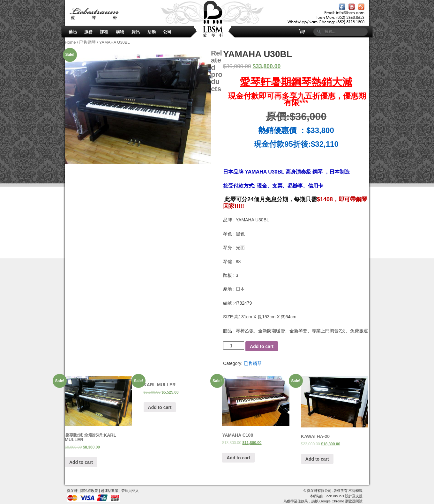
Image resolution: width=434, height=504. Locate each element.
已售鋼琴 (87, 42)
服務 (88, 32)
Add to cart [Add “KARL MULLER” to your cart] (160, 407)
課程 (104, 32)
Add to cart (262, 346)
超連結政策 (110, 491)
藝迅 (73, 32)
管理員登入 (130, 491)
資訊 (136, 32)
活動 (152, 32)
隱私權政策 (89, 491)
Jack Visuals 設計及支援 (344, 496)
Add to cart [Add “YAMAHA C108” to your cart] (238, 458)
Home (70, 42)
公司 (167, 32)
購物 (120, 32)
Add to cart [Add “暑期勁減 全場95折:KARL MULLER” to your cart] (81, 462)
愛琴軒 (72, 491)
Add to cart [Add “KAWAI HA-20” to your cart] (317, 459)
